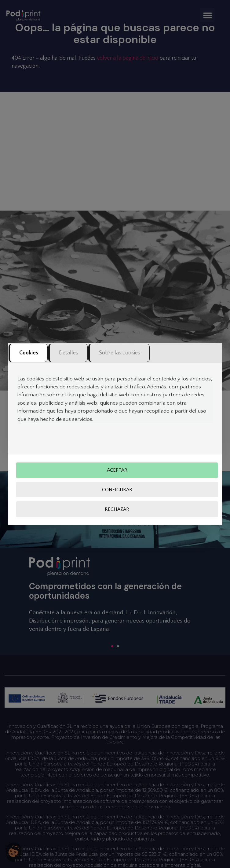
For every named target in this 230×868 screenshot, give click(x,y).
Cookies (29, 353)
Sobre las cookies (120, 353)
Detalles (69, 353)
